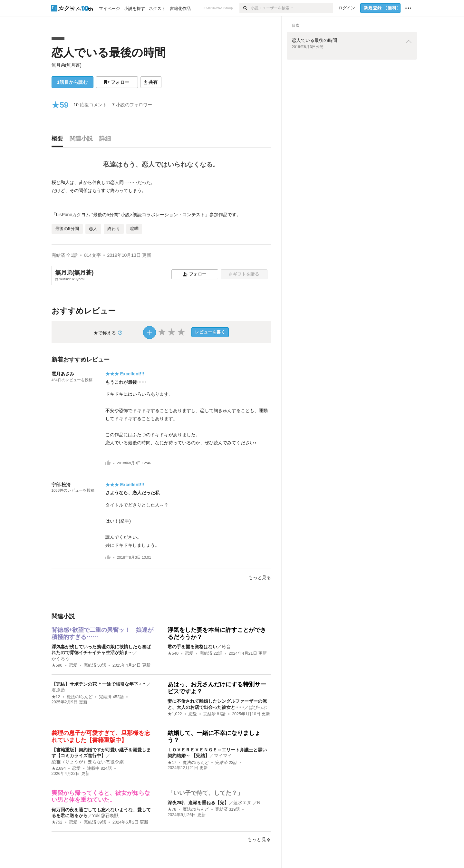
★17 (172, 763)
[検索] (245, 8)
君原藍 (58, 690)
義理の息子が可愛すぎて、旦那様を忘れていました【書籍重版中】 (101, 737)
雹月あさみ (63, 374)
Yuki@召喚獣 (106, 815)
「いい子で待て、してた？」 (205, 793)
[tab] (59, 140)
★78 (172, 809)
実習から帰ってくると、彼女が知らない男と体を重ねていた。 (101, 796)
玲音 (226, 647)
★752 (57, 822)
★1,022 (175, 714)
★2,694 (59, 768)
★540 (173, 653)
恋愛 (73, 665)
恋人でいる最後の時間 (109, 52)
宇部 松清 (61, 485)
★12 (56, 697)
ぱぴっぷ (258, 707)
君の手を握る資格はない (192, 647)
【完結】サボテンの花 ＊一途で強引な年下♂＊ (99, 684)
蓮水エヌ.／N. (247, 803)
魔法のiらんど (80, 697)
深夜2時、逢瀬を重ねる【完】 (198, 803)
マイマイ (223, 756)
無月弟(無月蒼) (67, 65)
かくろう (61, 659)
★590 (57, 665)
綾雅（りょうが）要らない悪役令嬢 (88, 762)
